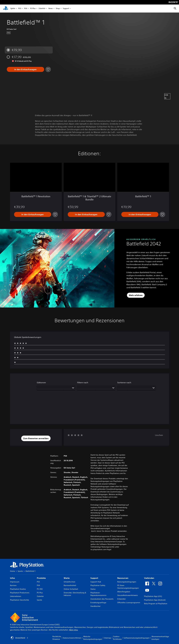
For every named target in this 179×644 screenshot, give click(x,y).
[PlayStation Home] (6, 9)
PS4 (26, 9)
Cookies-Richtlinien (117, 638)
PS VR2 (40, 589)
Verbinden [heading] (149, 578)
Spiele (13, 9)
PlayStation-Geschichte (20, 600)
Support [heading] (94, 578)
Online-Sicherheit (71, 589)
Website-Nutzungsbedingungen (93, 638)
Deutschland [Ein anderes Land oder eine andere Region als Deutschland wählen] (19, 638)
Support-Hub (96, 582)
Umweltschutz (69, 582)
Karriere (13, 585)
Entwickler (121, 599)
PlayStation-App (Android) (155, 600)
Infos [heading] (12, 578)
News (51, 9)
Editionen (41, 382)
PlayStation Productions (20, 593)
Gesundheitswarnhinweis (128, 595)
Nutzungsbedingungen (127, 582)
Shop (58, 9)
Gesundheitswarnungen (100, 528)
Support (66, 9)
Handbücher (95, 606)
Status (93, 589)
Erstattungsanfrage (98, 603)
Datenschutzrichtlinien (72, 638)
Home (12, 571)
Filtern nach (83, 382)
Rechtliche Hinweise (57, 638)
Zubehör (42, 9)
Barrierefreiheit (70, 585)
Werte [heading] (67, 578)
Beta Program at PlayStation (156, 604)
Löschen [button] (159, 435)
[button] (36, 438)
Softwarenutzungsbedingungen (137, 638)
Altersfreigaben (124, 592)
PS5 (20, 9)
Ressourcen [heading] (123, 578)
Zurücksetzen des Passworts (102, 599)
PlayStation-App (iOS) (153, 596)
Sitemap (108, 638)
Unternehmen (16, 596)
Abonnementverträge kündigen (160, 638)
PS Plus (33, 9)
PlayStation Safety (98, 585)
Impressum (15, 582)
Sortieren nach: (124, 382)
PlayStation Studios (18, 589)
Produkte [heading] (41, 578)
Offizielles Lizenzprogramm (129, 603)
